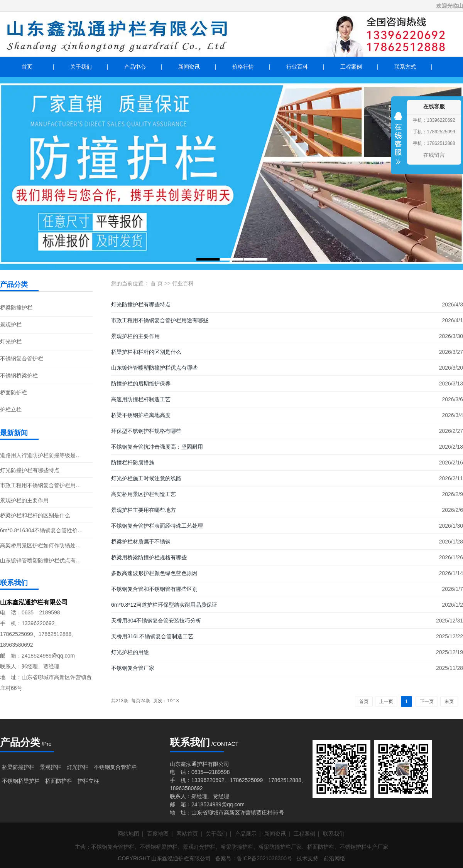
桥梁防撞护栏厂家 (280, 847)
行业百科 (297, 67)
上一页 (386, 701)
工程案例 (351, 67)
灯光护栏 (11, 341)
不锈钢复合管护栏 (22, 358)
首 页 (157, 283)
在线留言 (434, 155)
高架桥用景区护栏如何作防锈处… (41, 545)
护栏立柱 (11, 409)
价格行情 (243, 67)
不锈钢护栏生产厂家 (364, 847)
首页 (27, 67)
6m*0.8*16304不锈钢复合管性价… (41, 530)
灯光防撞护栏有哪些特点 (30, 470)
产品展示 (246, 834)
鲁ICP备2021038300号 (264, 858)
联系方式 (405, 67)
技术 (302, 858)
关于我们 (81, 67)
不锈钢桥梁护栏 (19, 375)
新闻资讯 (189, 67)
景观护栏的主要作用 (24, 500)
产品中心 (135, 67)
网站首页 (187, 834)
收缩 (398, 143)
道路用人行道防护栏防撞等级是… (41, 455)
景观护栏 (11, 325)
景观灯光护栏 (199, 847)
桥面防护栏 (14, 392)
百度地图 (158, 834)
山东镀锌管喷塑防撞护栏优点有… (41, 560)
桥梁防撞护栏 (16, 308)
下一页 (427, 701)
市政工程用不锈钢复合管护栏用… (41, 485)
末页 (449, 701)
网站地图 (128, 834)
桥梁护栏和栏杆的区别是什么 (35, 515)
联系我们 (334, 834)
